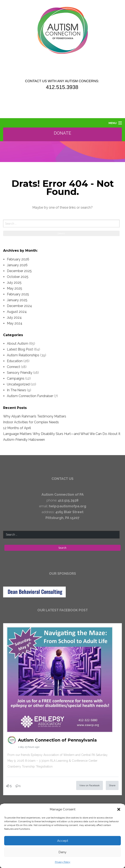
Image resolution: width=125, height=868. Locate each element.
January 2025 (17, 300)
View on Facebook (90, 785)
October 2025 (18, 277)
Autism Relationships (23, 355)
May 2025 (15, 288)
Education (15, 361)
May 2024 (15, 323)
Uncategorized (18, 384)
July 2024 (14, 318)
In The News (16, 390)
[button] (119, 809)
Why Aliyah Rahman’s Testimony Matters (35, 416)
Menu (113, 123)
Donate (63, 133)
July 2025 (14, 283)
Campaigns (16, 378)
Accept (63, 841)
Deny (62, 852)
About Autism (18, 344)
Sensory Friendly (20, 373)
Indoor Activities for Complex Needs (31, 422)
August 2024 (17, 312)
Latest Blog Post (20, 349)
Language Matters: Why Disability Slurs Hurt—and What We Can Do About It (62, 434)
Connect (13, 367)
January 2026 (17, 265)
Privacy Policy (63, 862)
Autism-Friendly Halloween (24, 440)
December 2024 (19, 306)
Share (112, 785)
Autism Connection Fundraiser (30, 396)
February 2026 (18, 259)
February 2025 (18, 294)
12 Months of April (17, 428)
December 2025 (19, 271)
